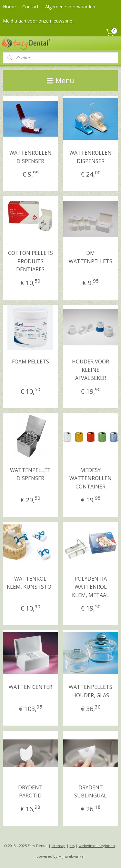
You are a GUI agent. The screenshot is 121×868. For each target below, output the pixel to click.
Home (9, 7)
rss (72, 846)
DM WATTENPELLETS (91, 257)
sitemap (59, 846)
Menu (60, 81)
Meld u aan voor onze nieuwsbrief (38, 21)
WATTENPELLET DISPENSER (30, 474)
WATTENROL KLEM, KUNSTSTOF (30, 583)
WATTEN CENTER (30, 687)
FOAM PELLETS (30, 362)
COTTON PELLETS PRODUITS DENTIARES (30, 261)
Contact (30, 7)
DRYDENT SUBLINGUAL (91, 792)
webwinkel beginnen (97, 846)
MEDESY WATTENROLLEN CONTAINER (91, 478)
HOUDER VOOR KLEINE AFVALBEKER (91, 370)
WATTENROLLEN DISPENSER (30, 157)
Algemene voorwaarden (70, 7)
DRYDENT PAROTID (30, 792)
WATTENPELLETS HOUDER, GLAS (91, 691)
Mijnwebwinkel (71, 856)
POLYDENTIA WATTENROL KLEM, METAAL (91, 587)
